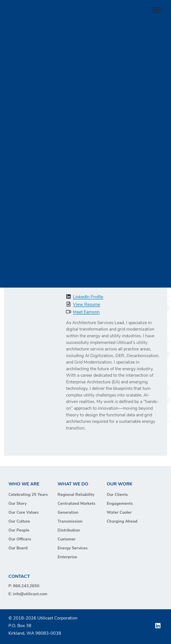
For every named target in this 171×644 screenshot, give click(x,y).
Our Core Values (24, 513)
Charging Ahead (122, 522)
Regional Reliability (76, 495)
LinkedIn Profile (88, 297)
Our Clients (117, 495)
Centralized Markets (76, 504)
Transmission (70, 522)
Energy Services (73, 548)
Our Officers (20, 539)
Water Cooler (119, 513)
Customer (67, 539)
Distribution (69, 531)
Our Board (18, 548)
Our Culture (19, 522)
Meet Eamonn (86, 312)
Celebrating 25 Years (28, 495)
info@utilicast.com (30, 594)
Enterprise (67, 557)
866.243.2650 (26, 586)
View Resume (87, 305)
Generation (68, 513)
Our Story (17, 504)
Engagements (120, 504)
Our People (19, 531)
